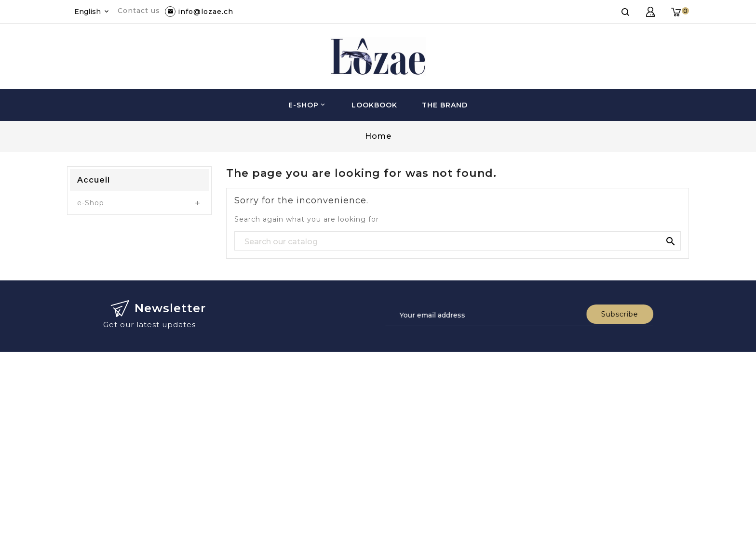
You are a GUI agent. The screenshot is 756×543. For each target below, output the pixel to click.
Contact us (139, 11)
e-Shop (308, 105)
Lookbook (374, 105)
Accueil (94, 180)
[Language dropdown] (92, 12)
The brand (445, 105)
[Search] (458, 241)
